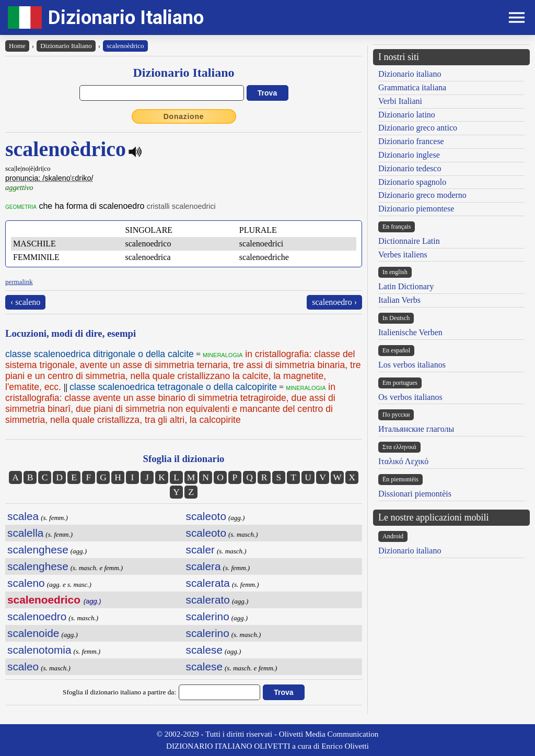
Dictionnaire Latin (409, 241)
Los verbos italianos (412, 365)
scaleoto (206, 516)
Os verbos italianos (410, 397)
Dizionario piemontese (416, 209)
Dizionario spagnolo (412, 182)
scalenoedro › (334, 302)
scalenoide (33, 633)
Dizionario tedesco (410, 168)
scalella (25, 533)
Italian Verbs (399, 300)
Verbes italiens (403, 255)
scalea (23, 516)
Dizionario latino (407, 115)
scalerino (208, 616)
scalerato (208, 600)
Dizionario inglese (409, 155)
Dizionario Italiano (126, 17)
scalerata (208, 583)
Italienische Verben (410, 332)
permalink (19, 282)
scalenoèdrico (125, 46)
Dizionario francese (411, 141)
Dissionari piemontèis (415, 494)
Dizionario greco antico (418, 128)
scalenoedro (37, 616)
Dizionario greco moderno (422, 195)
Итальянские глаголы (416, 429)
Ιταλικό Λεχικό (403, 461)
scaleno (26, 583)
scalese (205, 650)
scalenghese (38, 550)
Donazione (184, 116)
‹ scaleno (25, 302)
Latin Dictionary (406, 286)
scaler (200, 550)
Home (17, 46)
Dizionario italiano (410, 74)
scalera (203, 566)
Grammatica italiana (412, 87)
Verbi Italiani (400, 101)
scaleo (23, 666)
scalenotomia (39, 650)
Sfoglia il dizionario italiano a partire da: (119, 692)
